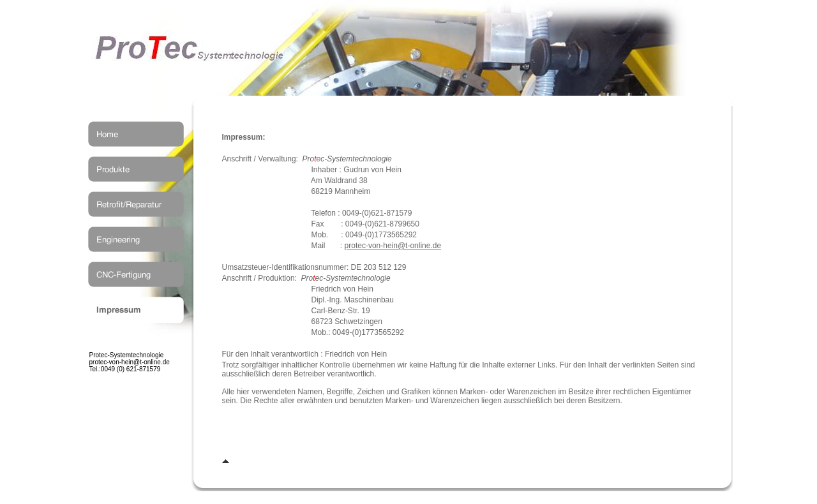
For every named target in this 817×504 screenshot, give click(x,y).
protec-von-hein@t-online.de (393, 246)
